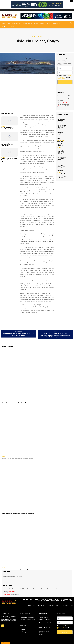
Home (4, 23)
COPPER (3, 126)
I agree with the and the (64, 77)
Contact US (6, 27)
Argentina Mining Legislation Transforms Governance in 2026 (61, 135)
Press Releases (17, 23)
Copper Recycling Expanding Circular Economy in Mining (62, 176)
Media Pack (66, 103)
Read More (4, 622)
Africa (33, 36)
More (13, 27)
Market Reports (27, 23)
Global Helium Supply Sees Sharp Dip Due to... (62, 121)
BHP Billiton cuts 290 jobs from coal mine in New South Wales (18, 334)
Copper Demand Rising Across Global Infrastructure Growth (9, 129)
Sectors (36, 23)
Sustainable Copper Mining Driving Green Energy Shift (17, 569)
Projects (43, 23)
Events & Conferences (53, 23)
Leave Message (62, 106)
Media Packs (21, 10)
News (9, 23)
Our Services (9, 10)
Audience (3, 10)
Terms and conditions (64, 76)
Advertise (27, 10)
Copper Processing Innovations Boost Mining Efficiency (61, 151)
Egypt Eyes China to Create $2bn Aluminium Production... (62, 127)
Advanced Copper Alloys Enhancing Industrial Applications (8, 144)
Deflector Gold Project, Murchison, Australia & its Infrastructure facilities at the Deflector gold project (55, 335)
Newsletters (15, 10)
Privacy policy (61, 79)
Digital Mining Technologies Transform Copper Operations (9, 160)
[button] (71, 23)
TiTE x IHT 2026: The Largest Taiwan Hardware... (62, 144)
